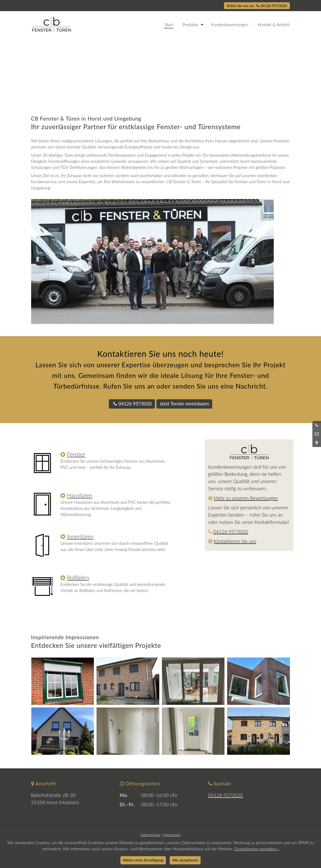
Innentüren (80, 536)
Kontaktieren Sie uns (235, 541)
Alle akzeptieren (185, 860)
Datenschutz (151, 835)
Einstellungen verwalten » (257, 849)
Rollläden (78, 578)
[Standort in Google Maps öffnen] (317, 443)
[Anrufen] (317, 425)
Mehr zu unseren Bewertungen (246, 498)
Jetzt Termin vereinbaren (184, 404)
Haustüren (80, 495)
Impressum (172, 835)
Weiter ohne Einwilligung (143, 860)
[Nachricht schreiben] (317, 434)
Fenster (76, 454)
